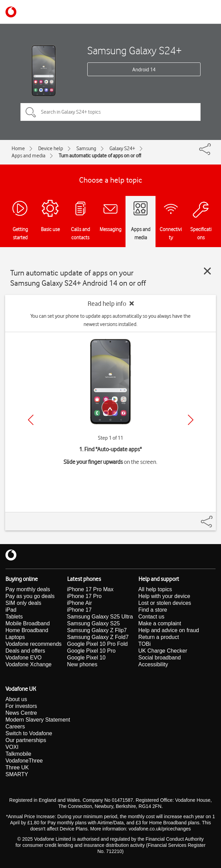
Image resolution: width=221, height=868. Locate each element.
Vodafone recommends (34, 644)
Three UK (17, 767)
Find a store (153, 610)
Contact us (151, 617)
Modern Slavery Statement (38, 720)
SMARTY (17, 774)
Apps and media (28, 156)
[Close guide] (207, 271)
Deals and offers (25, 651)
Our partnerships (26, 740)
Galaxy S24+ (122, 148)
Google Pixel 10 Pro (91, 651)
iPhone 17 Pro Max (90, 589)
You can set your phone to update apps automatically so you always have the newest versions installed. (110, 320)
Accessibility (153, 664)
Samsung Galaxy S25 (94, 623)
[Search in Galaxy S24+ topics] (110, 112)
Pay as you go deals (30, 596)
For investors (21, 706)
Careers (15, 727)
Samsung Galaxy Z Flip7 (97, 630)
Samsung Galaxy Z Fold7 (98, 637)
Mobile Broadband (28, 623)
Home (18, 148)
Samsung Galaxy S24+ (135, 50)
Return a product (159, 637)
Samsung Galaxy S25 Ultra (100, 617)
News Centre (21, 713)
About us (16, 699)
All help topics (155, 589)
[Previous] (31, 420)
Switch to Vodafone (29, 733)
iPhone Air (80, 603)
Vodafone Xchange (28, 664)
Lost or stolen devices (165, 603)
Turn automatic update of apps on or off (100, 156)
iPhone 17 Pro (84, 596)
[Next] (191, 420)
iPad (11, 610)
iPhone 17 (79, 610)
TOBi (145, 644)
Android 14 (144, 70)
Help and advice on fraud (169, 630)
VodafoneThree (24, 761)
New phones (82, 664)
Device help (51, 148)
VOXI (12, 747)
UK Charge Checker (163, 651)
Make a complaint (160, 623)
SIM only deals (23, 603)
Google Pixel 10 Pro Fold (98, 644)
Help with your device (164, 596)
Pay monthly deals (28, 589)
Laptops (15, 637)
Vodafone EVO (24, 658)
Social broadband (160, 658)
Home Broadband (27, 630)
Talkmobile (18, 754)
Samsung (86, 148)
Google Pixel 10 (86, 658)
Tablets (14, 617)
